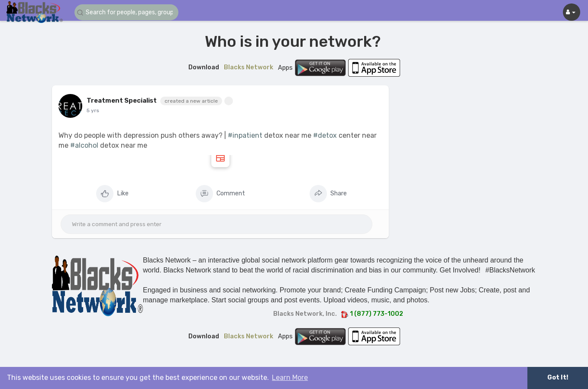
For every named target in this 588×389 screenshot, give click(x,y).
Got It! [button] (558, 378)
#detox (325, 135)
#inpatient (245, 135)
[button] (126, 12)
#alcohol (84, 145)
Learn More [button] (290, 378)
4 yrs (93, 110)
